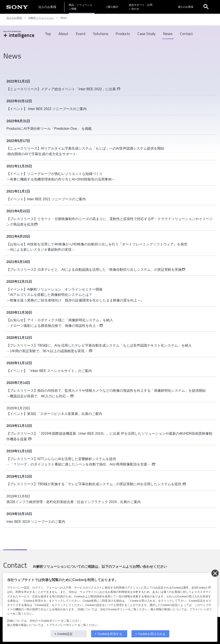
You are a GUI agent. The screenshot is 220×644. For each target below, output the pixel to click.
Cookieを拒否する (110, 634)
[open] (206, 7)
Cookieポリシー (51, 621)
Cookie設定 (65, 634)
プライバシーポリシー (63, 625)
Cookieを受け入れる (152, 634)
